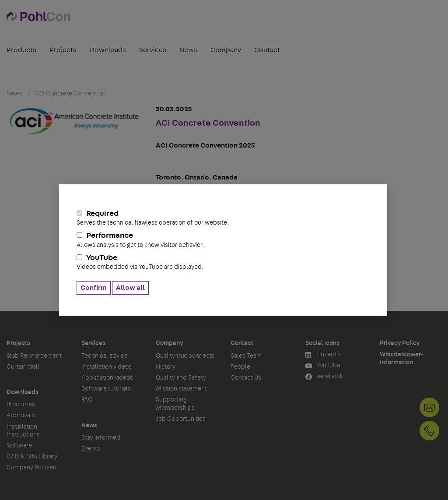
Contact (267, 50)
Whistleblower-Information (402, 359)
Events (91, 449)
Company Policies (31, 468)
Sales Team (246, 356)
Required (223, 218)
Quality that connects (185, 356)
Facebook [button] (324, 377)
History (166, 367)
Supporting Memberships (175, 404)
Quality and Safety (181, 378)
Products (21, 50)
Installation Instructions (23, 431)
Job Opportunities (181, 419)
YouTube (223, 262)
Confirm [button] (94, 288)
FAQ (87, 400)
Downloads (108, 50)
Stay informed (101, 438)
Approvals (21, 415)
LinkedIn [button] (323, 355)
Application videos (107, 378)
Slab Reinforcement (34, 356)
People (240, 367)
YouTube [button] (323, 366)
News (188, 50)
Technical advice (105, 356)
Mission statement (181, 389)
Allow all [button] (130, 288)
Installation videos (107, 367)
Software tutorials (106, 389)
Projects (63, 50)
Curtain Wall (23, 367)
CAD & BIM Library (32, 457)
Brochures (21, 405)
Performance (223, 240)
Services (153, 50)
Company (226, 50)
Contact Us (246, 378)
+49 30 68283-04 (429, 431)
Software (19, 446)
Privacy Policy (400, 343)
